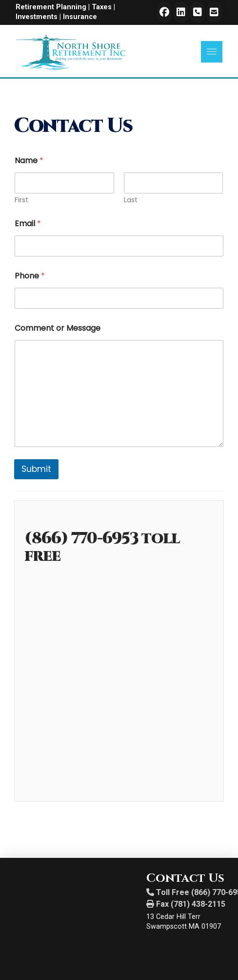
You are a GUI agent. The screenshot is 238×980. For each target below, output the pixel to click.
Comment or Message (58, 328)
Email (28, 224)
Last (131, 200)
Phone (30, 276)
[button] (212, 52)
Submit (36, 469)
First (21, 200)
